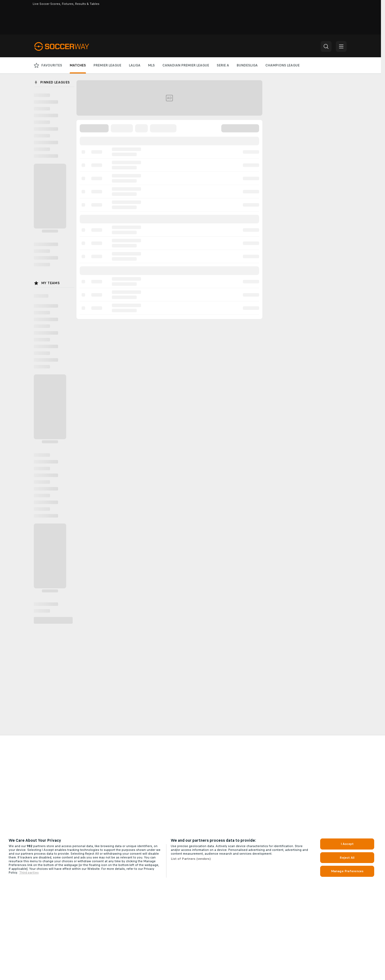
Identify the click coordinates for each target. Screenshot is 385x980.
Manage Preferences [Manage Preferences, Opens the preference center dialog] (347, 871)
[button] (326, 46)
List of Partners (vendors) (191, 859)
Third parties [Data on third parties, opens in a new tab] (29, 872)
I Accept (347, 844)
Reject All (347, 858)
